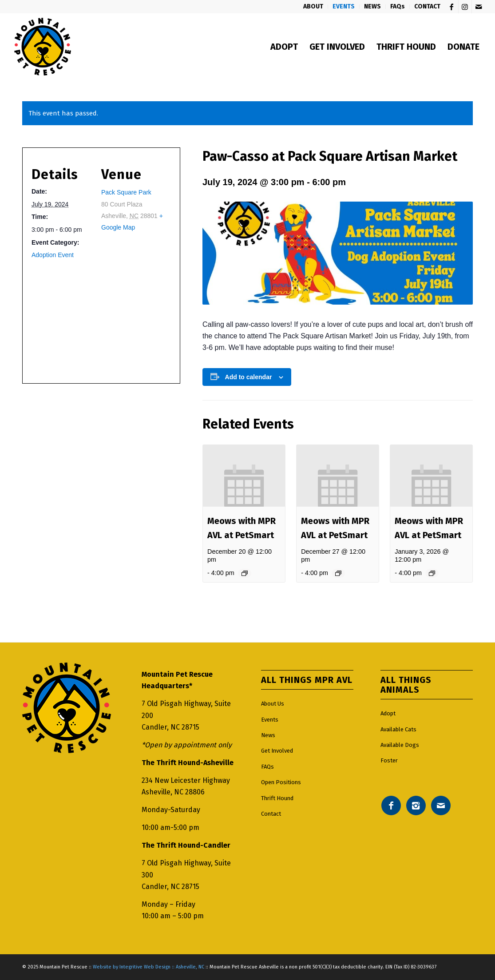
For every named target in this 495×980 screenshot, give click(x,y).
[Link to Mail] (479, 7)
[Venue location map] (98, 317)
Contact (271, 814)
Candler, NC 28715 (170, 727)
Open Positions (281, 782)
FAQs (267, 767)
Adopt (388, 713)
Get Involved (277, 751)
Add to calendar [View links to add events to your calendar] (249, 377)
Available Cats (398, 729)
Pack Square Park (126, 192)
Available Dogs (400, 745)
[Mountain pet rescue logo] (42, 47)
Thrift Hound (277, 798)
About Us (273, 704)
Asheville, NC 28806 (173, 792)
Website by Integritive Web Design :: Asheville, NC (148, 967)
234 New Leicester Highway (186, 780)
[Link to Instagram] (465, 7)
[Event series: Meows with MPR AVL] (245, 573)
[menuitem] (313, 7)
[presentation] (244, 476)
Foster (389, 760)
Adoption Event (53, 255)
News (268, 735)
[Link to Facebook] (452, 7)
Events (270, 720)
